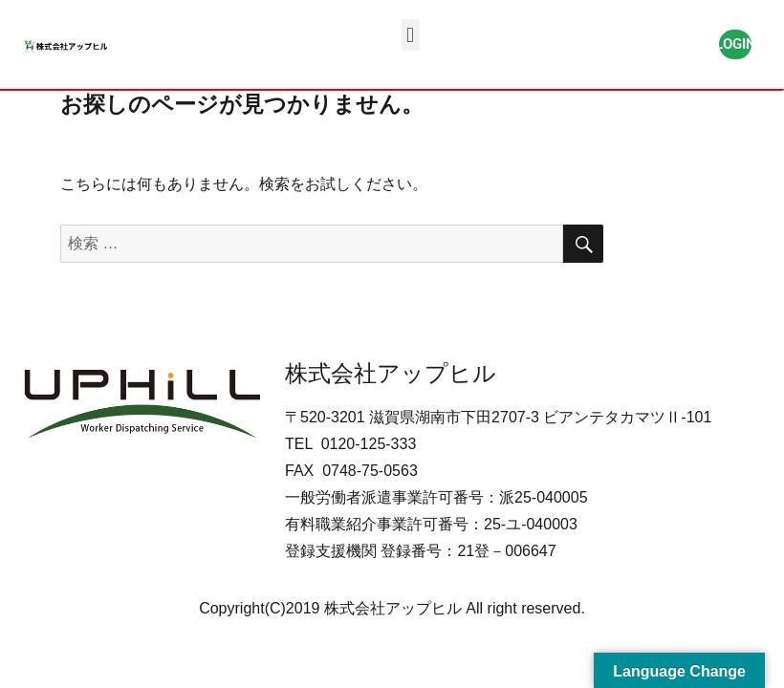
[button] (411, 35)
